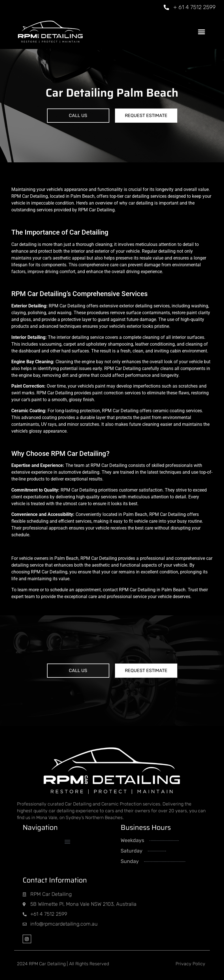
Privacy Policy (190, 964)
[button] (201, 32)
